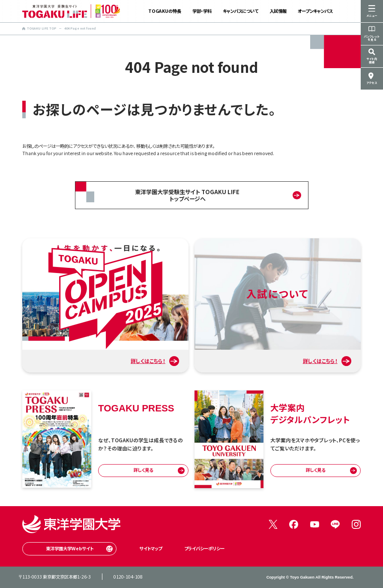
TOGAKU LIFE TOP (39, 28)
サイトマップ (151, 548)
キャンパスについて (241, 11)
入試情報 (278, 11)
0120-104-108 (128, 577)
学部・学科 (202, 11)
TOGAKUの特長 (165, 11)
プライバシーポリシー (204, 548)
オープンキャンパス (315, 11)
